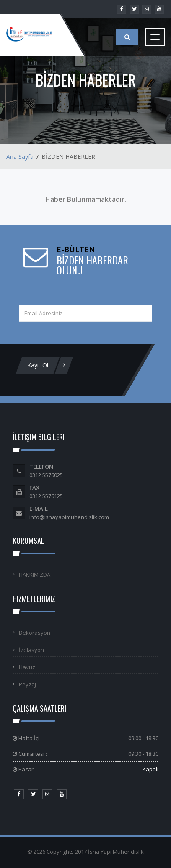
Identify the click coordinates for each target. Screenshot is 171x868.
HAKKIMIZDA (35, 575)
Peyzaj (27, 684)
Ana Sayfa (20, 157)
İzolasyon (31, 650)
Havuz (27, 667)
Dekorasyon (35, 633)
